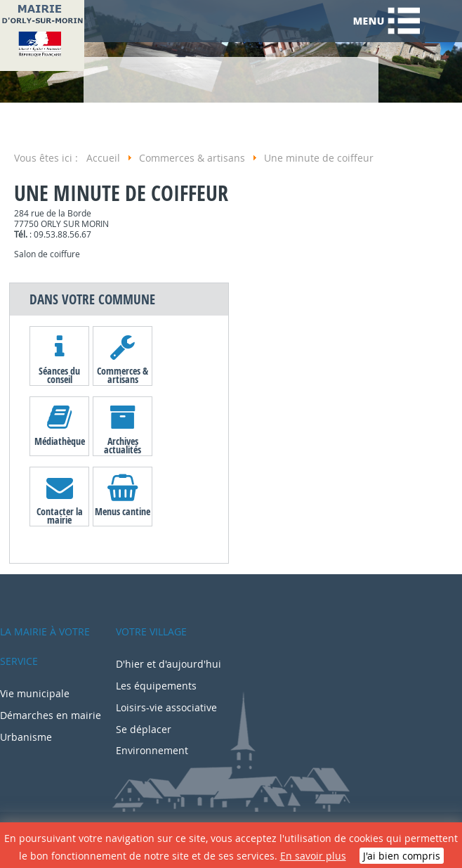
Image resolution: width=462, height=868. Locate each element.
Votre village (151, 631)
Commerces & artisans (123, 375)
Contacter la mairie (60, 515)
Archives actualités (123, 445)
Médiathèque (60, 441)
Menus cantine (123, 511)
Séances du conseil (59, 375)
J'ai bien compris (402, 856)
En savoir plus (313, 856)
